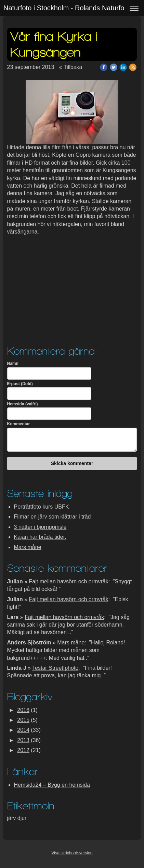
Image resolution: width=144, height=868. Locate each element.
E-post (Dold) (20, 384)
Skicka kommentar (72, 463)
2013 (23, 740)
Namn (13, 364)
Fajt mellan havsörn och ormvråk (69, 581)
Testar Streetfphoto (55, 668)
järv (12, 818)
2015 (23, 720)
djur (22, 818)
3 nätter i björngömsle (40, 527)
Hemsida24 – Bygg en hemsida (52, 785)
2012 (23, 750)
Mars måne (28, 547)
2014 (23, 730)
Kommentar (19, 424)
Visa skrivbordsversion (72, 853)
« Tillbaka (71, 67)
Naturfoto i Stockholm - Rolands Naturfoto (67, 8)
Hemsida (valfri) (23, 404)
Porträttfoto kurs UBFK (42, 507)
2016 (23, 710)
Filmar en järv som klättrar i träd (53, 517)
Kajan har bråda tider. (40, 537)
